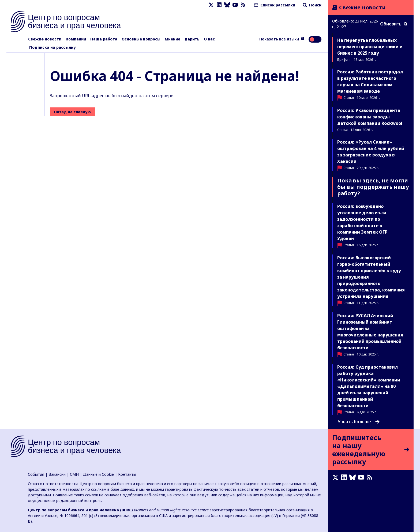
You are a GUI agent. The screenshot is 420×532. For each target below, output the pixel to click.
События (36, 474)
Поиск (312, 5)
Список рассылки (274, 5)
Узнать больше (359, 422)
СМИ (74, 474)
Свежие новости (45, 39)
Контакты (127, 474)
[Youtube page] (235, 5)
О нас (209, 39)
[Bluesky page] (227, 5)
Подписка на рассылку (52, 47)
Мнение (172, 39)
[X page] (211, 5)
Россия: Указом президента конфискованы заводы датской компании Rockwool (370, 117)
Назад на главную (72, 112)
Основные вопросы (141, 39)
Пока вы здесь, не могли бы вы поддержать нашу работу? (373, 187)
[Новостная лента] (243, 5)
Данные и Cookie (98, 474)
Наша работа (104, 39)
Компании (76, 39)
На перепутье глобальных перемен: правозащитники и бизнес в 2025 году (370, 47)
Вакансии (57, 474)
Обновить (394, 24)
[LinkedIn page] (219, 5)
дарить (192, 39)
